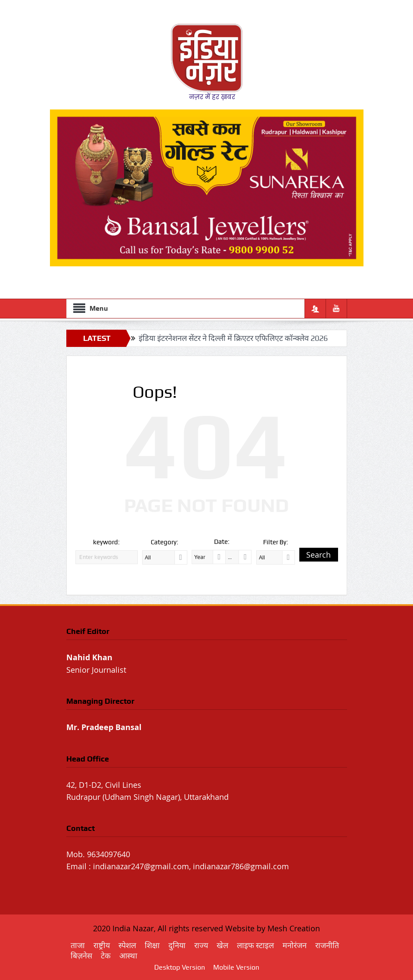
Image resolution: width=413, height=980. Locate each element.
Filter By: (276, 542)
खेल (222, 945)
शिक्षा (152, 945)
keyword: (106, 542)
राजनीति (327, 945)
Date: (222, 542)
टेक (106, 956)
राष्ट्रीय (102, 945)
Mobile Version (236, 967)
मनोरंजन (295, 945)
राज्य (201, 945)
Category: (165, 542)
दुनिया (177, 945)
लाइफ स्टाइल (255, 945)
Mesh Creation (294, 928)
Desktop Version (180, 967)
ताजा (78, 945)
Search (318, 555)
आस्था (128, 956)
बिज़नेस (81, 956)
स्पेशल (127, 945)
